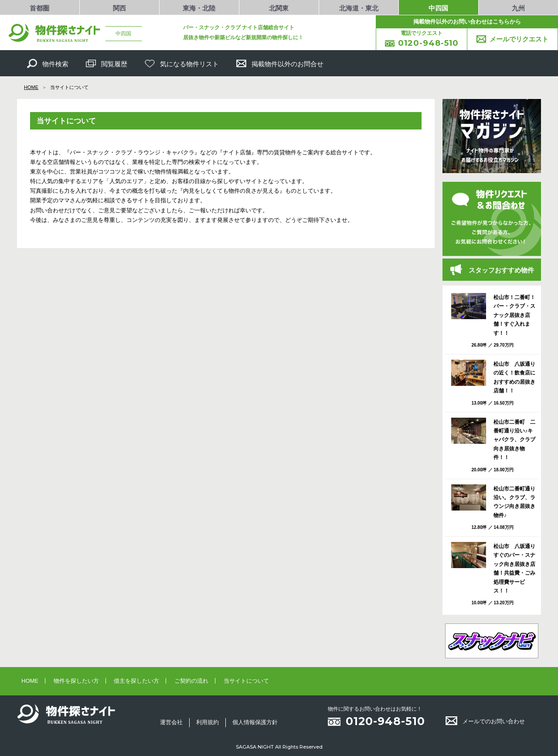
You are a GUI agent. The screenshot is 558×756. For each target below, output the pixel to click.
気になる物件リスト (182, 63)
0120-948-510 (385, 721)
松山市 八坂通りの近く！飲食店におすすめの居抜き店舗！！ (514, 377)
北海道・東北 (359, 9)
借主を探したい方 (136, 681)
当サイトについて (246, 681)
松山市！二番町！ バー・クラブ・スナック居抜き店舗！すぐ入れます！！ (515, 315)
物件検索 (48, 63)
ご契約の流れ (191, 681)
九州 (518, 9)
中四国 (438, 9)
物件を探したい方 (76, 681)
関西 (119, 9)
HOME (31, 87)
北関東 (279, 9)
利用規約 (208, 722)
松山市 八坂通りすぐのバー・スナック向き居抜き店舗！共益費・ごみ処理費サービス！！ (514, 569)
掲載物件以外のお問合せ (280, 63)
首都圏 (39, 9)
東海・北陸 (199, 9)
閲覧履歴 (107, 63)
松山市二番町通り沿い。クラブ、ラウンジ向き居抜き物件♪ (514, 502)
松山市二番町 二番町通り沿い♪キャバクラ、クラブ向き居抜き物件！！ (514, 440)
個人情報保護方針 (255, 722)
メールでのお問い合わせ (485, 721)
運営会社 (171, 722)
